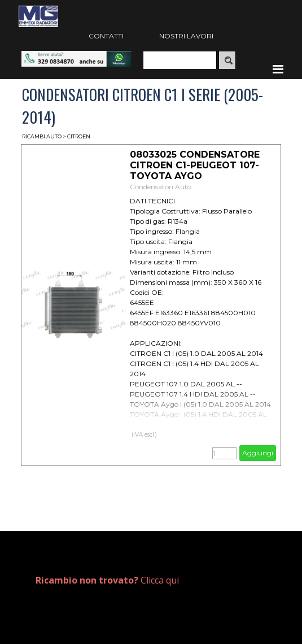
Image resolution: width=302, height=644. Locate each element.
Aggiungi (258, 453)
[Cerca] (180, 60)
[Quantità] (224, 453)
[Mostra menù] (278, 69)
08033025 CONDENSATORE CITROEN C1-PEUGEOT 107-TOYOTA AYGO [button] (195, 165)
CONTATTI (106, 36)
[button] (76, 56)
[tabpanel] (157, 580)
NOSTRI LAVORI (186, 36)
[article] (151, 305)
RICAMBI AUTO (42, 136)
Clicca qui (107, 580)
